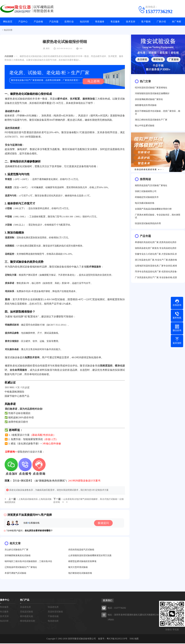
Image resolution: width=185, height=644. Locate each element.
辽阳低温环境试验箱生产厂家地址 (21, 568)
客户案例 (146, 22)
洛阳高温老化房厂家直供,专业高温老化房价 (156, 250)
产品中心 (23, 22)
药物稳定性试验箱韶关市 (147, 199)
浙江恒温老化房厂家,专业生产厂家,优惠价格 (156, 262)
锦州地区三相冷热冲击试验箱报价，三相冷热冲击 (28, 562)
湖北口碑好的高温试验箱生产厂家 (151, 122)
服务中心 (5, 600)
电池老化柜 (53, 622)
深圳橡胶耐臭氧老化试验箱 (18, 556)
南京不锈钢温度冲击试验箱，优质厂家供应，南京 (158, 114)
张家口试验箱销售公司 (146, 193)
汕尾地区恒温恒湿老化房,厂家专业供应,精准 (156, 268)
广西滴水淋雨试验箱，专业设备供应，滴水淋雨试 (158, 218)
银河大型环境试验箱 (78, 568)
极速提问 (105, 524)
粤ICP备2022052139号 (117, 639)
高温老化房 (25, 608)
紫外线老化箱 (27, 617)
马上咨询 (92, 82)
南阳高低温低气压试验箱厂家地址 (151, 187)
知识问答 (84, 22)
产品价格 (38, 22)
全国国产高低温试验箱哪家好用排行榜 (153, 211)
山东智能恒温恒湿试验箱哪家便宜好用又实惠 (90, 556)
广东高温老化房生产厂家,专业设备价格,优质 (156, 279)
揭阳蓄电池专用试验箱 (146, 107)
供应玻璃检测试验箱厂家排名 (149, 101)
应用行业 (69, 22)
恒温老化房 (53, 608)
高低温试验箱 (27, 612)
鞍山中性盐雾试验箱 (145, 127)
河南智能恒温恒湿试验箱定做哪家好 (152, 95)
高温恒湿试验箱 (55, 612)
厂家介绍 (161, 22)
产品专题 (54, 22)
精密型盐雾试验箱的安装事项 (82, 562)
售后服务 (115, 22)
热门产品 (25, 600)
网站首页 (8, 22)
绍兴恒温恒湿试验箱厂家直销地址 (151, 89)
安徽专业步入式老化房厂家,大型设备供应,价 (156, 256)
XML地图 (134, 639)
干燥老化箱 (53, 617)
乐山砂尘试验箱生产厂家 (16, 550)
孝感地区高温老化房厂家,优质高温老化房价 (156, 244)
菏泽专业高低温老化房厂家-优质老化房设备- (156, 273)
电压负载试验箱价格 (145, 205)
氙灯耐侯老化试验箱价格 (80, 574)
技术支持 (131, 22)
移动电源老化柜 (28, 622)
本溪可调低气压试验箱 (15, 574)
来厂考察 (177, 22)
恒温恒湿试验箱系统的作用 (148, 225)
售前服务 (100, 22)
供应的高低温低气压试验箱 (81, 550)
